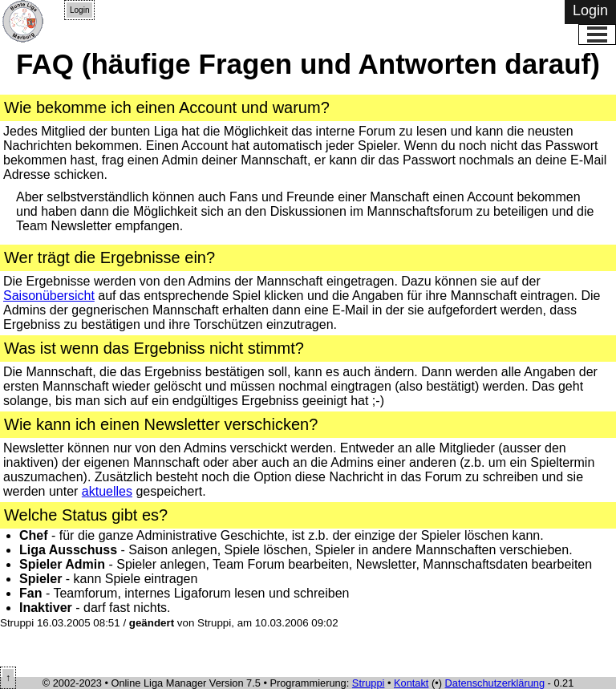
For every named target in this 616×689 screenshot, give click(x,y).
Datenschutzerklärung (495, 683)
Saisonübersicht (49, 296)
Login (79, 10)
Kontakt (411, 683)
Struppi (369, 683)
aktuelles (107, 491)
